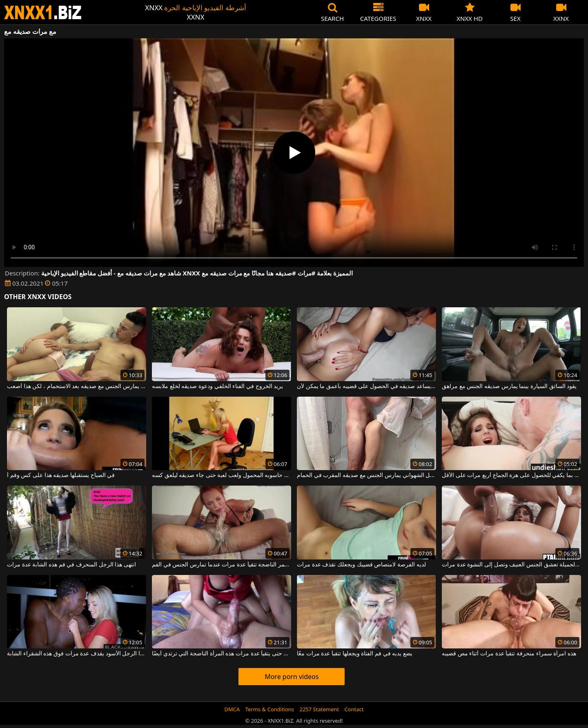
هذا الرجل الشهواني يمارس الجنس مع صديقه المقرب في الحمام (366, 475)
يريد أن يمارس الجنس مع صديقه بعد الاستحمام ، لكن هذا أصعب (77, 386)
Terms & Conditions (270, 709)
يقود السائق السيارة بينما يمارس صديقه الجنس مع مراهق (509, 386)
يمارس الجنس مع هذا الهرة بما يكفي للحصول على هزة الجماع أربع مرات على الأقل (511, 475)
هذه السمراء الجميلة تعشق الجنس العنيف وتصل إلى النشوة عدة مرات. (511, 565)
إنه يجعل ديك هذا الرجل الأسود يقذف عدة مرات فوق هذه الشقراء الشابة (77, 654)
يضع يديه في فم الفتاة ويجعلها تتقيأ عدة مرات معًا (355, 654)
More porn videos (292, 677)
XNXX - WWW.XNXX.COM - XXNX (43, 12)
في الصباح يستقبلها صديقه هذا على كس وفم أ (61, 475)
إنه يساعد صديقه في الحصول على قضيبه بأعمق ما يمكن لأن (366, 386)
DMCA (232, 709)
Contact (354, 709)
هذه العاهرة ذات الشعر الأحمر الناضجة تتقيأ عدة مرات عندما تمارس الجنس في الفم (222, 565)
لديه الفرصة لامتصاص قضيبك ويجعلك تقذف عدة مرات (361, 565)
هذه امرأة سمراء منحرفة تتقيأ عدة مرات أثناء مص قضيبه (509, 654)
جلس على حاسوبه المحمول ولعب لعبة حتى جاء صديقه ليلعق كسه (222, 475)
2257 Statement (319, 709)
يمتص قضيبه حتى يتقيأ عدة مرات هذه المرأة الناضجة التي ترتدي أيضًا (222, 654)
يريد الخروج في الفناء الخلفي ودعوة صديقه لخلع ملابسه (217, 386)
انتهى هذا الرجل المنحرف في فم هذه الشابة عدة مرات (71, 565)
